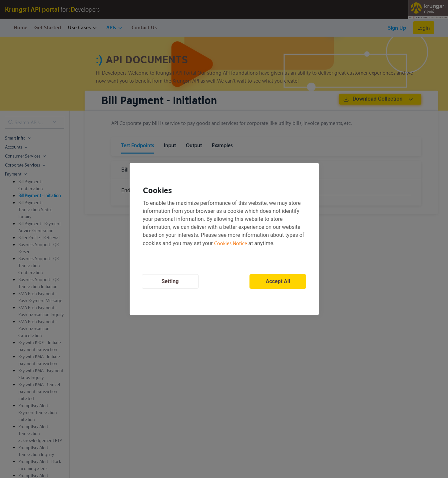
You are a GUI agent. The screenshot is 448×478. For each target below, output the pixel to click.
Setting (170, 281)
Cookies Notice (231, 243)
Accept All (278, 281)
